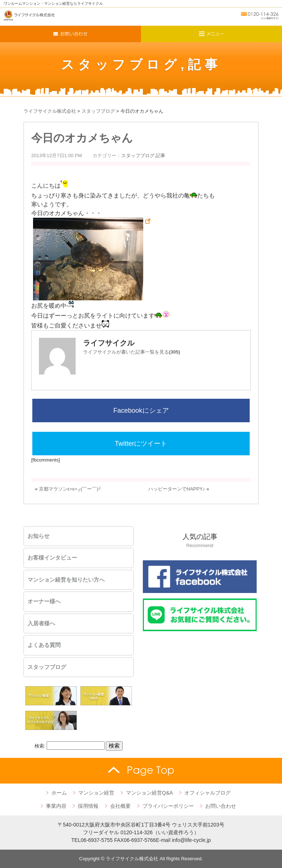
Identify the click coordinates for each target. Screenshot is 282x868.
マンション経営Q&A (149, 793)
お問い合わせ (221, 806)
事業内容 (56, 806)
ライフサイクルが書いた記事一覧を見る (131, 352)
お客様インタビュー (52, 558)
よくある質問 (44, 645)
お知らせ (39, 536)
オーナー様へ (44, 601)
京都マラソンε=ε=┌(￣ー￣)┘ (70, 489)
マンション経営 (96, 793)
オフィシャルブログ (207, 793)
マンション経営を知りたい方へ (66, 580)
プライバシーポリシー (168, 806)
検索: (40, 746)
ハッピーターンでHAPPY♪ (177, 489)
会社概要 (120, 806)
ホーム (59, 793)
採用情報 (88, 806)
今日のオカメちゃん (82, 138)
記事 (204, 64)
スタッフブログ (121, 64)
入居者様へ (41, 623)
